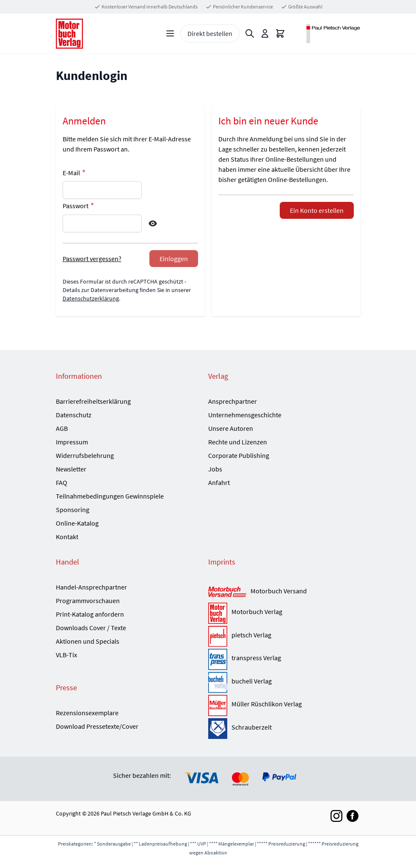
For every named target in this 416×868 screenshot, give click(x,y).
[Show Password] (153, 223)
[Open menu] (170, 33)
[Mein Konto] (265, 33)
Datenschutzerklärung (91, 298)
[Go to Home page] (69, 34)
